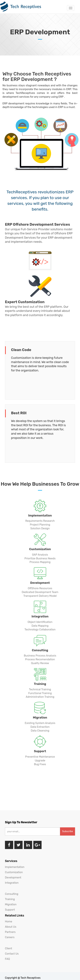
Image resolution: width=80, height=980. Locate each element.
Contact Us (12, 954)
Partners (10, 932)
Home (9, 921)
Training (10, 899)
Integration (12, 883)
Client (8, 948)
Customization (14, 872)
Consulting (12, 894)
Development (13, 878)
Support (10, 910)
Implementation (15, 867)
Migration (11, 904)
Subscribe (68, 831)
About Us (11, 927)
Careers (10, 937)
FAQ (7, 959)
